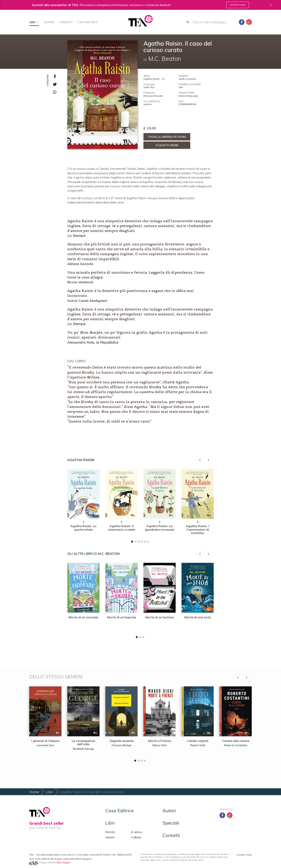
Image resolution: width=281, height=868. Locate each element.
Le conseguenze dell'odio (84, 742)
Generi (110, 837)
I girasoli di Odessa (45, 741)
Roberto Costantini (236, 745)
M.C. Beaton (109, 554)
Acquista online (167, 145)
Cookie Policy (244, 855)
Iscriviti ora (238, 5)
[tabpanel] (83, 505)
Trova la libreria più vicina (167, 137)
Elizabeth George (83, 749)
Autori (49, 22)
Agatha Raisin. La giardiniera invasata (160, 528)
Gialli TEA (149, 87)
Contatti (66, 22)
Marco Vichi (160, 745)
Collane (136, 837)
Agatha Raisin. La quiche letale (83, 528)
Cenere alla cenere (236, 741)
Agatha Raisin (81, 460)
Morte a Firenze (160, 741)
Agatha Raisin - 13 (154, 79)
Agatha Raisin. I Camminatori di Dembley (198, 529)
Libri (34, 22)
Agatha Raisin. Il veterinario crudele (121, 528)
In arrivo (136, 832)
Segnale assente (122, 741)
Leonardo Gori (45, 745)
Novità (110, 832)
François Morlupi (122, 745)
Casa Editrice (88, 22)
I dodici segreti (198, 741)
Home (34, 792)
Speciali (171, 823)
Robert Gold (198, 745)
